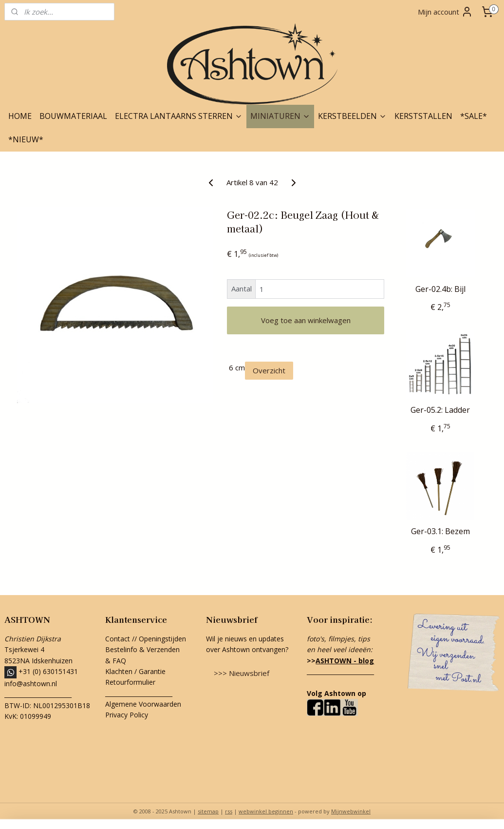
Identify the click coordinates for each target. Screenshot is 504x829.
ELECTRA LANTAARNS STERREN (179, 116)
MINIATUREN (280, 116)
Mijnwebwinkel (351, 811)
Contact (118, 639)
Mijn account (445, 12)
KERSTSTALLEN (423, 116)
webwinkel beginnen (266, 811)
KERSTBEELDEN (352, 116)
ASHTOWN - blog (345, 661)
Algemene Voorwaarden (143, 704)
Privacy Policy (127, 715)
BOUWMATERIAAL (73, 116)
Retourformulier (131, 682)
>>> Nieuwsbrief (242, 673)
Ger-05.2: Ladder (440, 410)
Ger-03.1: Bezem (440, 531)
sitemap (208, 811)
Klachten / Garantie (135, 671)
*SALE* (474, 116)
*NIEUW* (26, 139)
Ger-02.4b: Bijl (440, 289)
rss (229, 811)
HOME (20, 116)
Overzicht (269, 370)
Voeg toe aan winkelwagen (306, 320)
